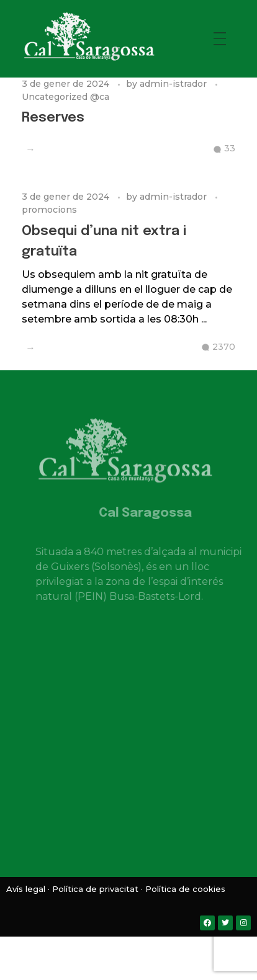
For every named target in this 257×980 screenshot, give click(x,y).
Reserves (53, 118)
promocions (49, 210)
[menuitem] (104, 949)
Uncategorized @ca (65, 97)
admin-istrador (174, 84)
